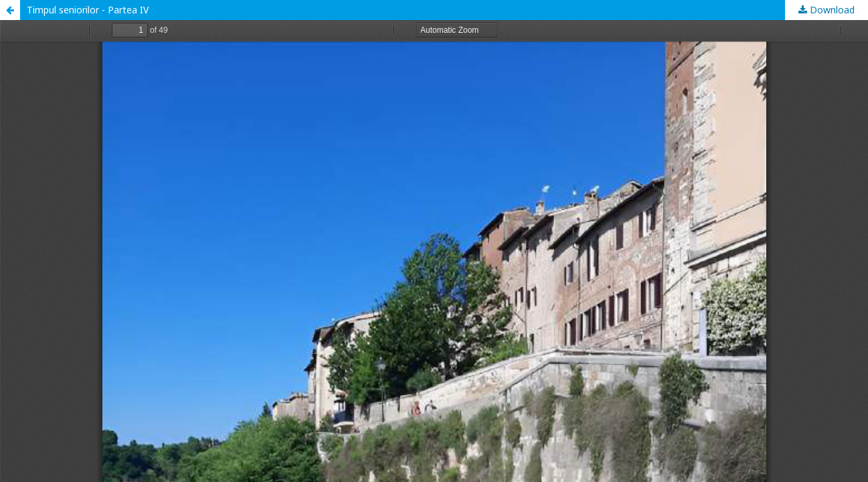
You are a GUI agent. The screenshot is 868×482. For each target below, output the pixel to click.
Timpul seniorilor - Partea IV (88, 10)
